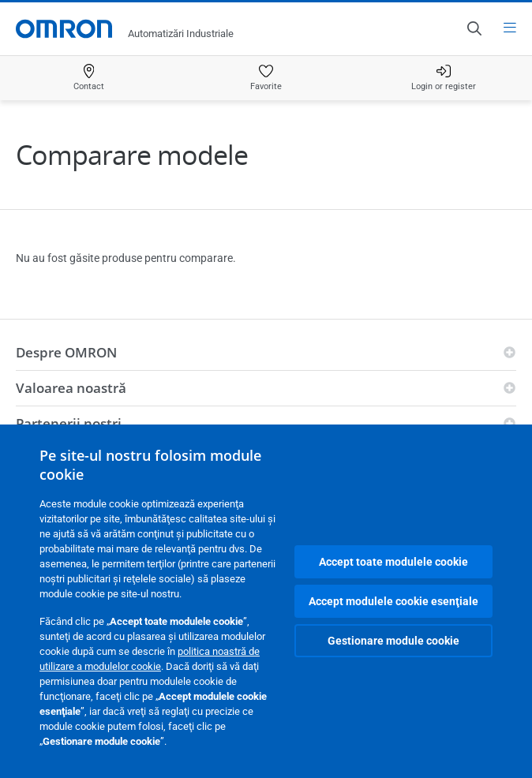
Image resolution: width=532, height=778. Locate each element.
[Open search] (474, 28)
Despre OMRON (66, 352)
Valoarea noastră (71, 388)
